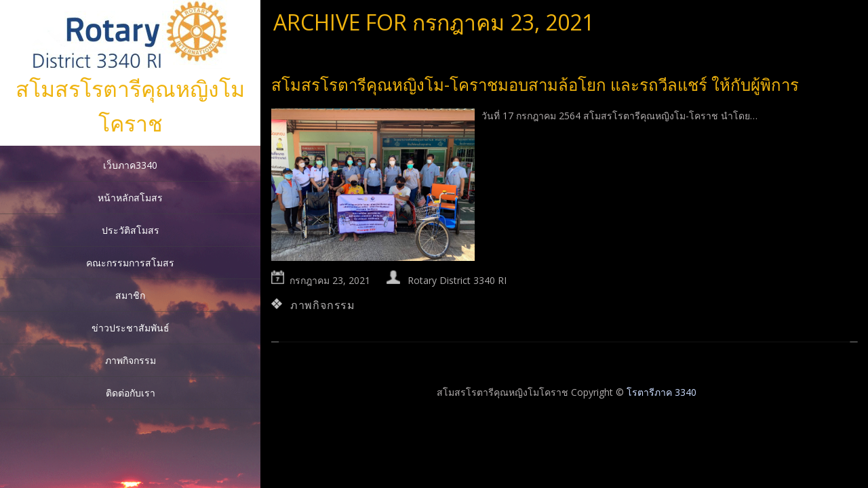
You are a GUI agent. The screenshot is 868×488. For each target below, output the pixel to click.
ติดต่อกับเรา (131, 393)
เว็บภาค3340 (130, 165)
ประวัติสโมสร (131, 230)
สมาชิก (130, 295)
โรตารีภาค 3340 (662, 392)
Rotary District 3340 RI (457, 280)
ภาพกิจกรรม (131, 360)
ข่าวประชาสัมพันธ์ (131, 328)
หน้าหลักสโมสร (130, 198)
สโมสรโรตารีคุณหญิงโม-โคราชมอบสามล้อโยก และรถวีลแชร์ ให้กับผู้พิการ (535, 84)
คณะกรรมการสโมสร (130, 263)
